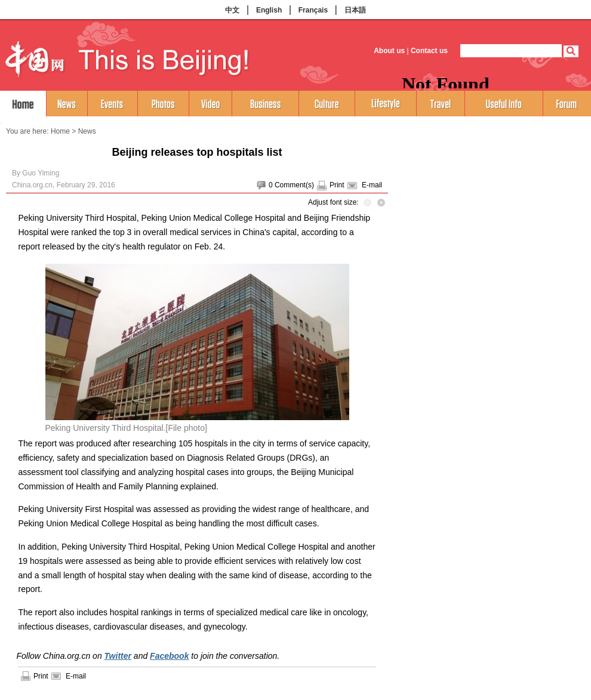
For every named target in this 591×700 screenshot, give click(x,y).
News (87, 131)
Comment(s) (294, 185)
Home (60, 131)
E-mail (372, 185)
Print (337, 185)
